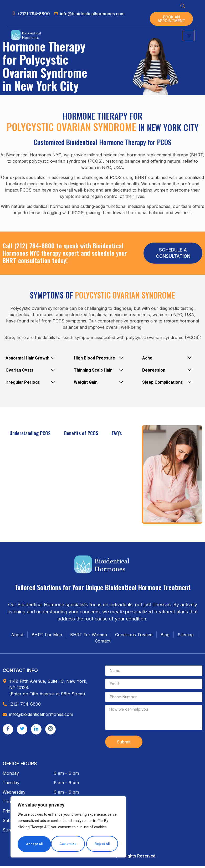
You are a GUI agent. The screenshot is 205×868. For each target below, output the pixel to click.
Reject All (69, 844)
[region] (68, 828)
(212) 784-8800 (34, 248)
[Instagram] (50, 731)
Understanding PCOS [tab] (30, 435)
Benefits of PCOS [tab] (81, 435)
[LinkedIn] (36, 731)
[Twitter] (22, 731)
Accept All (103, 844)
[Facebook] (8, 731)
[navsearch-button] (183, 6)
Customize (35, 844)
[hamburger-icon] (189, 37)
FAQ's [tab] (117, 435)
